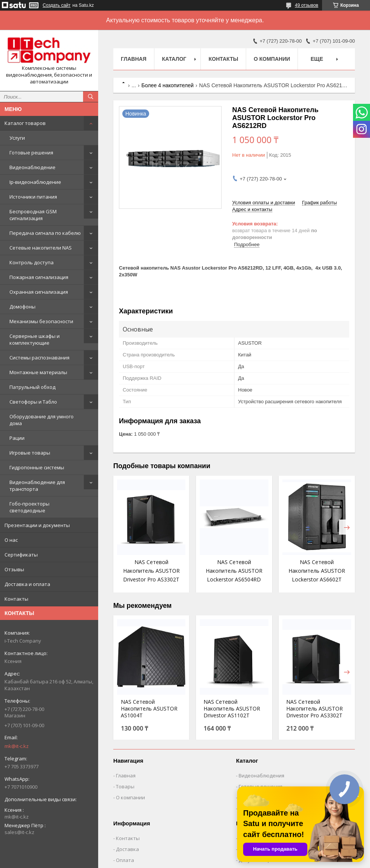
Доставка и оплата (27, 584)
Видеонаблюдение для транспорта (37, 486)
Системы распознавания (39, 358)
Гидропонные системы (37, 467)
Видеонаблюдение (32, 167)
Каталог (174, 59)
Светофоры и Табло (33, 402)
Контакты (16, 599)
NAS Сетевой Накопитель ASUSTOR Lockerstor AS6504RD (234, 571)
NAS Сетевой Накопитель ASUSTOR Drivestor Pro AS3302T (151, 571)
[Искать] (91, 97)
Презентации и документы (37, 525)
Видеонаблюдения (261, 775)
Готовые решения (31, 153)
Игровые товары (30, 453)
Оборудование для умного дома (42, 420)
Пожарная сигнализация (39, 277)
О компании (272, 59)
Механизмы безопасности (41, 321)
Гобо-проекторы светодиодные (29, 507)
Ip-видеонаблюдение (35, 182)
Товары (125, 786)
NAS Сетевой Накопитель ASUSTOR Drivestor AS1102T (232, 709)
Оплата (125, 860)
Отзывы (14, 569)
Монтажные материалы (38, 372)
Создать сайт (57, 5)
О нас (11, 540)
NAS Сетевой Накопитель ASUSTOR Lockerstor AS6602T (317, 571)
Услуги (17, 138)
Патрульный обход (32, 387)
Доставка (127, 849)
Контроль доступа (32, 262)
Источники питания (33, 197)
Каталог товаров (25, 123)
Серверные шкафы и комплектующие (35, 339)
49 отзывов (307, 5)
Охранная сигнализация (39, 292)
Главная (134, 59)
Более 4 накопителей (168, 85)
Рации (17, 438)
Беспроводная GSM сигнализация (33, 215)
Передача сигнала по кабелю (45, 233)
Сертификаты (21, 555)
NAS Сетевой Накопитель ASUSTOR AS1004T (149, 709)
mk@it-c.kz (17, 746)
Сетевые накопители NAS (41, 248)
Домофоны (22, 307)
